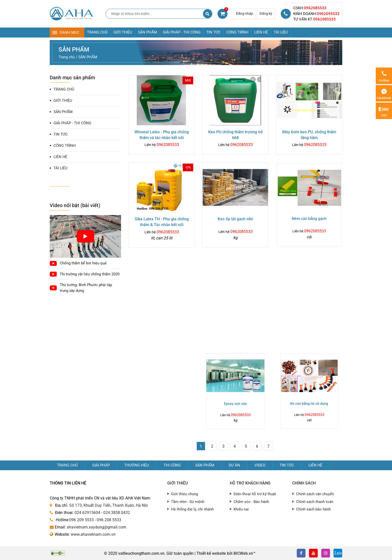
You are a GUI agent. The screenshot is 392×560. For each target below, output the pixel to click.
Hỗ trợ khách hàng (250, 483)
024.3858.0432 (117, 513)
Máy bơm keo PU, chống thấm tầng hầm (309, 134)
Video (260, 465)
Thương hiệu (137, 465)
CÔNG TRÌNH (237, 32)
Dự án (234, 465)
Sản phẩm (205, 465)
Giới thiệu (177, 483)
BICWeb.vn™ (244, 553)
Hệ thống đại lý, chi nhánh (192, 509)
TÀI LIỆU (281, 32)
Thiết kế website (211, 553)
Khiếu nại (241, 509)
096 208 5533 (109, 520)
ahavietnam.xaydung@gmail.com (96, 527)
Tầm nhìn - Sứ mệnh (188, 502)
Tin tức (287, 465)
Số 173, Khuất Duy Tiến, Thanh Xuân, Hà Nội (108, 505)
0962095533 (328, 14)
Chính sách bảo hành (313, 509)
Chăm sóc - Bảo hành (251, 502)
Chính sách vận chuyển (315, 494)
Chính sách (304, 483)
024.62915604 (87, 513)
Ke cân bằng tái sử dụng (309, 398)
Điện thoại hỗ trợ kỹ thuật (255, 494)
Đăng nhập (244, 14)
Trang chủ (67, 465)
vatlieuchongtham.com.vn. (142, 553)
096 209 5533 (81, 520)
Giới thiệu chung (184, 494)
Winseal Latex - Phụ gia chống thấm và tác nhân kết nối (162, 135)
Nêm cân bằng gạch (309, 216)
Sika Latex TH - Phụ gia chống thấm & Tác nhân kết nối (161, 221)
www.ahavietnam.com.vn (93, 534)
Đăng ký (266, 14)
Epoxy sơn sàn (235, 398)
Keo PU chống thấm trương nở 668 (235, 135)
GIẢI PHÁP (101, 465)
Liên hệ (315, 465)
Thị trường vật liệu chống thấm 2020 (90, 274)
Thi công (172, 465)
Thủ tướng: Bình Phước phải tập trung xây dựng (86, 288)
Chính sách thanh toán (315, 502)
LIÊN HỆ (261, 32)
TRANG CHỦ (97, 32)
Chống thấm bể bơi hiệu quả (83, 263)
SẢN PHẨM (147, 32)
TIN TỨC (213, 32)
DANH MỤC (69, 33)
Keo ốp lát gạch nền (235, 218)
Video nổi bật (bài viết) (75, 205)
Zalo (338, 553)
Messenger (384, 93)
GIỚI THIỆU (123, 32)
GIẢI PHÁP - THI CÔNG (182, 32)
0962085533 (315, 8)
